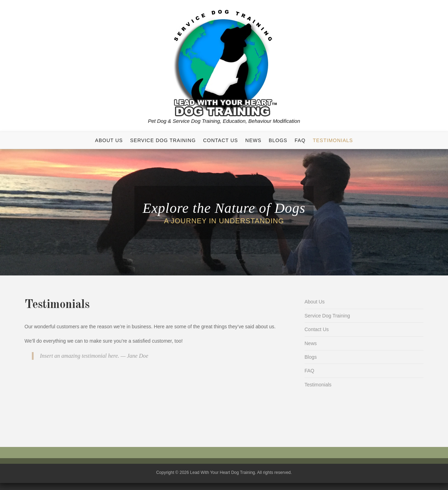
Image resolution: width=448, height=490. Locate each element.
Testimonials (333, 140)
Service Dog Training (163, 140)
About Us (109, 140)
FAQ (300, 140)
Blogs (278, 140)
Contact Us (220, 140)
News (253, 140)
